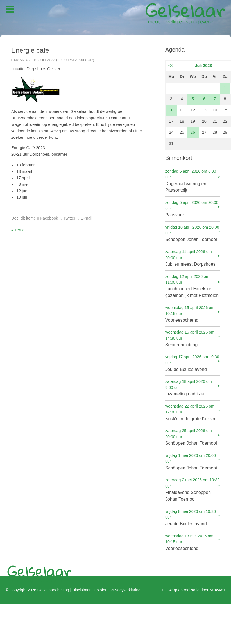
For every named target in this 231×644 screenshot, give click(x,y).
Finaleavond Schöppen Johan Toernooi (192, 489)
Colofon (101, 590)
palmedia (218, 590)
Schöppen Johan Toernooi (192, 233)
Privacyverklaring (125, 590)
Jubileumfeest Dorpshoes (192, 258)
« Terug (18, 230)
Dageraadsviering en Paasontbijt (192, 181)
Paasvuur (192, 208)
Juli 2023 (204, 66)
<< (171, 66)
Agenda (175, 50)
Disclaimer (81, 590)
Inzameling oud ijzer (192, 387)
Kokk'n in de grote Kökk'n (192, 412)
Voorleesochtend (192, 314)
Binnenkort (179, 158)
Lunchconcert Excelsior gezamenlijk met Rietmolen (192, 286)
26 (193, 132)
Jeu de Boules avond (192, 363)
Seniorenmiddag (192, 338)
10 (171, 110)
